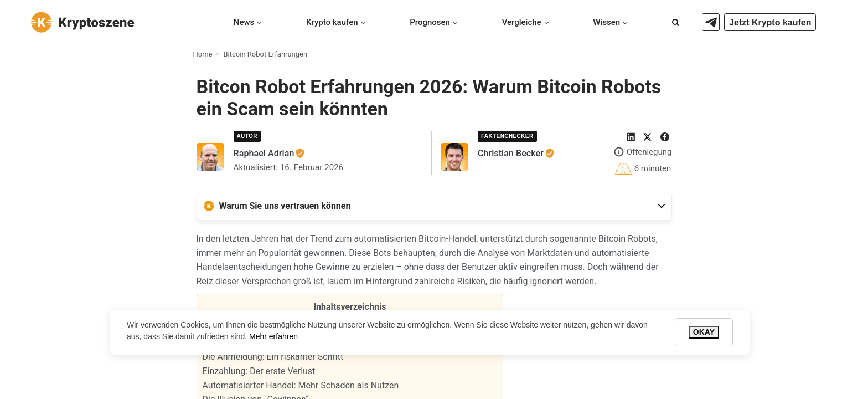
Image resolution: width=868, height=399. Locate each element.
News (244, 22)
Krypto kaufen (332, 22)
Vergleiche (522, 22)
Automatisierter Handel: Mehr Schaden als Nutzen (301, 385)
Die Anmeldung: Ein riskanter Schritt (273, 357)
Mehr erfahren (273, 336)
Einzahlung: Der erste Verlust (259, 371)
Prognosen (430, 22)
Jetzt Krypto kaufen (770, 22)
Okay (704, 332)
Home (203, 54)
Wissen (606, 22)
